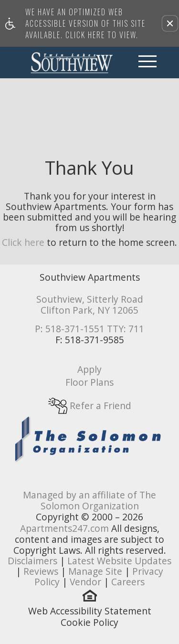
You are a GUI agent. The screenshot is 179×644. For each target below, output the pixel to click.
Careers (128, 582)
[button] (170, 23)
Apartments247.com (64, 528)
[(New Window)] (90, 438)
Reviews (41, 571)
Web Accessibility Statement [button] (90, 611)
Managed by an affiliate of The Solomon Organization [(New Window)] (89, 500)
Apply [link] (89, 369)
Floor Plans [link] (89, 382)
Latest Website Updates (119, 561)
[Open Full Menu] (147, 62)
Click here (23, 242)
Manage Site (95, 571)
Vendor (85, 582)
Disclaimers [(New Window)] (32, 561)
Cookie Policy (89, 623)
